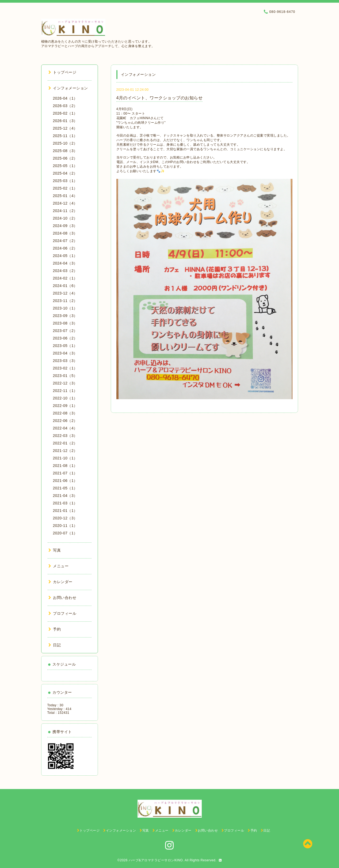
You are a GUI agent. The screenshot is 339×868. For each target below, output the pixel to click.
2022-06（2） (65, 421)
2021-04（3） (65, 496)
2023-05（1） (65, 346)
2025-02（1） (65, 188)
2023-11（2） (65, 301)
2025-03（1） (65, 181)
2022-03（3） (65, 436)
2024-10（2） (65, 218)
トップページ (62, 72)
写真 (55, 550)
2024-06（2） (65, 248)
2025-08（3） (65, 151)
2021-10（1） (65, 458)
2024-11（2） (65, 211)
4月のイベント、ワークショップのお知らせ (160, 98)
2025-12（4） (65, 128)
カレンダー (60, 582)
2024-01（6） (65, 286)
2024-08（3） (65, 233)
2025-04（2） (65, 173)
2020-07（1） (65, 533)
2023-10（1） (65, 308)
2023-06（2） (65, 338)
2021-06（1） (65, 481)
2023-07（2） (65, 331)
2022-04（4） (65, 428)
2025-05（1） (65, 166)
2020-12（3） (65, 518)
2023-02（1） (65, 368)
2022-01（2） (65, 443)
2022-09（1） (65, 406)
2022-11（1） (65, 391)
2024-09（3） (65, 226)
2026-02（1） (65, 113)
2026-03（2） (65, 106)
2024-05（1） (65, 256)
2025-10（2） (65, 143)
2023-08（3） (65, 323)
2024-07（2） (65, 241)
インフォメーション (68, 88)
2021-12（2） (65, 451)
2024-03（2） (65, 271)
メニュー (59, 566)
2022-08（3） (65, 413)
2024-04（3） (65, 263)
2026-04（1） (65, 98)
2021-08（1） (65, 466)
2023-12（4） (65, 293)
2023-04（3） (65, 353)
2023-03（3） (65, 361)
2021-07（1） (65, 473)
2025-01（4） (65, 196)
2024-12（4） (65, 203)
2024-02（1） (65, 278)
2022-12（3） (65, 383)
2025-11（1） (65, 136)
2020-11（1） (65, 526)
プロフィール (62, 613)
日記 (55, 645)
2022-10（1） (65, 398)
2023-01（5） (65, 376)
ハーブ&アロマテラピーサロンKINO (156, 860)
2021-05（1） (65, 488)
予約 (55, 629)
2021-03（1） (65, 503)
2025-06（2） (65, 158)
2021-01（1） (65, 511)
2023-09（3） (65, 316)
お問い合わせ (62, 598)
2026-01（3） (65, 121)
